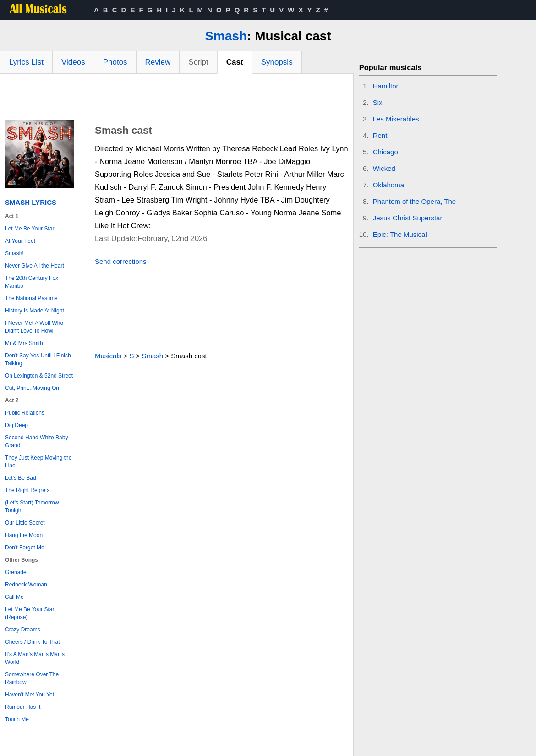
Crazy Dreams (23, 630)
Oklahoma (388, 185)
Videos (73, 62)
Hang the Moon (24, 535)
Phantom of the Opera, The (415, 201)
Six (378, 102)
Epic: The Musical (400, 234)
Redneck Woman (26, 585)
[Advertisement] (177, 99)
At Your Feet (20, 241)
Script (198, 62)
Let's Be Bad (21, 478)
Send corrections (121, 261)
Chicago (386, 152)
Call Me (14, 597)
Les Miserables (396, 119)
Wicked (384, 168)
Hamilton (386, 86)
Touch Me (17, 719)
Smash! (14, 253)
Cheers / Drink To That (33, 642)
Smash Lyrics (31, 202)
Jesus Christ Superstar (408, 218)
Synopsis (277, 62)
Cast (235, 62)
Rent (380, 135)
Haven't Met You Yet (30, 695)
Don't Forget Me (25, 548)
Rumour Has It (23, 707)
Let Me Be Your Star (30, 229)
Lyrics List (26, 62)
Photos (115, 62)
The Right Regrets (27, 490)
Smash (226, 36)
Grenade (16, 572)
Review (158, 62)
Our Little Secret (25, 523)
